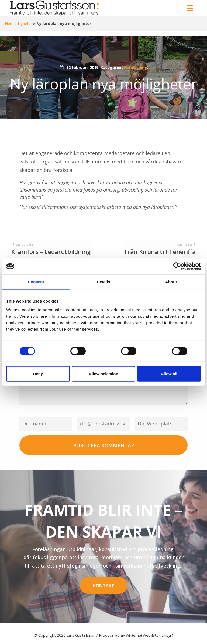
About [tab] (171, 282)
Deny (38, 373)
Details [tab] (103, 282)
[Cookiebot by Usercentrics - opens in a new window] (177, 266)
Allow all (169, 373)
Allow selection (103, 373)
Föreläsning (136, 67)
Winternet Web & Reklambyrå (150, 631)
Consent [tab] (36, 282)
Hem (9, 23)
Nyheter (25, 23)
